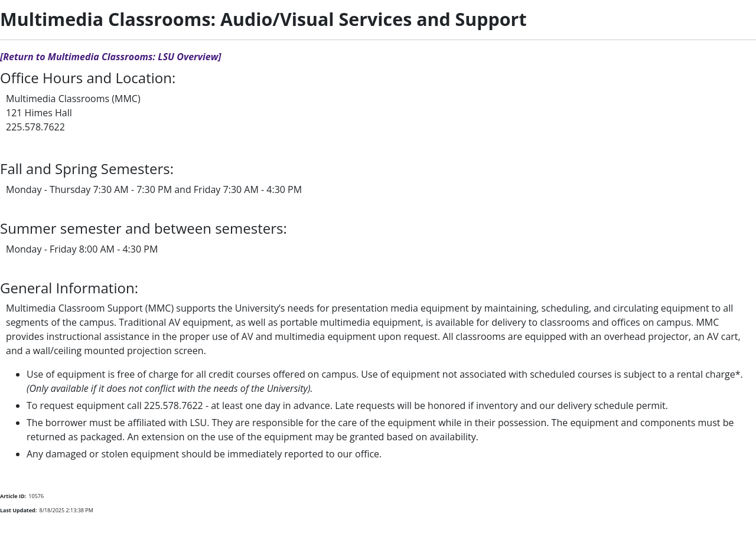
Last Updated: (18, 510)
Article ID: (13, 496)
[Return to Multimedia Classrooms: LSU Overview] (111, 57)
